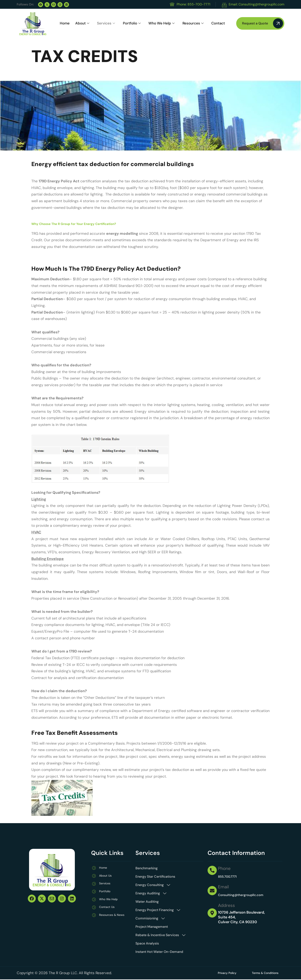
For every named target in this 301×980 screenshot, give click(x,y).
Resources (191, 24)
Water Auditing (147, 902)
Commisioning (150, 918)
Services (105, 24)
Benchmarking (147, 868)
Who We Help (160, 24)
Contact (215, 24)
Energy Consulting (153, 885)
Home (64, 24)
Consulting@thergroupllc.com (244, 895)
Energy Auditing (151, 893)
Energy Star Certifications (155, 877)
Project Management (152, 927)
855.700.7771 (229, 876)
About (82, 24)
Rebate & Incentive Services (160, 935)
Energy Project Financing (158, 910)
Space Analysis (147, 943)
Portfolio (130, 24)
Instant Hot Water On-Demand (159, 952)
